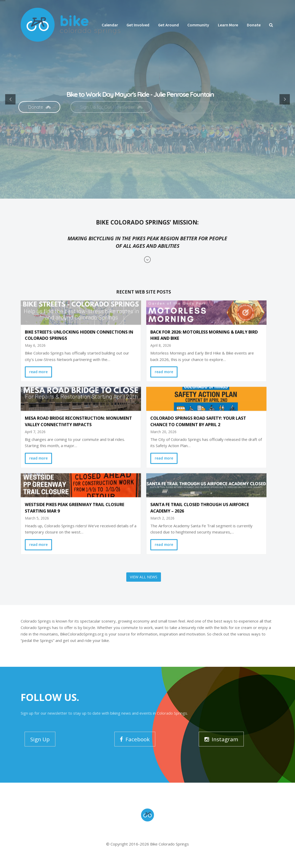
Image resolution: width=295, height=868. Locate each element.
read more (38, 364)
